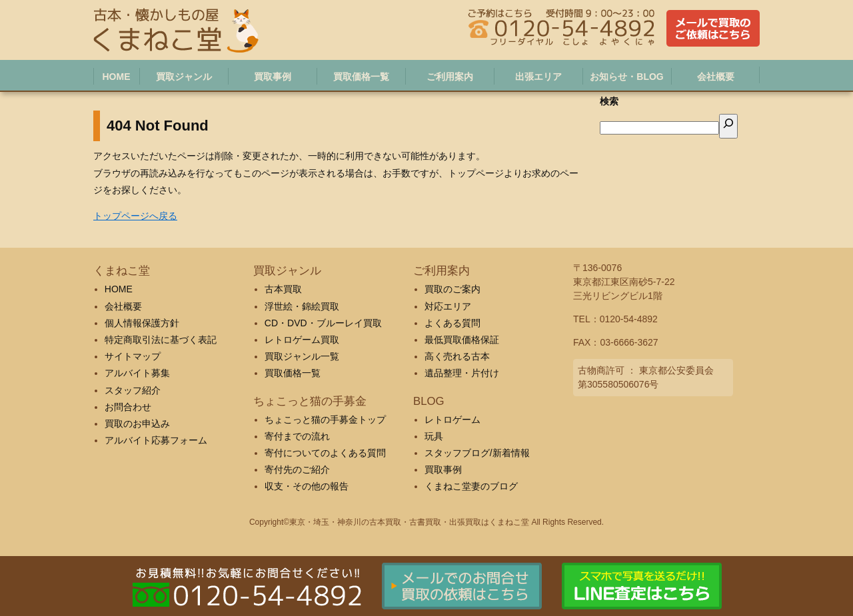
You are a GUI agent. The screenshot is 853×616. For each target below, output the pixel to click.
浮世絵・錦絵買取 (302, 306)
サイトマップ (133, 356)
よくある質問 (452, 323)
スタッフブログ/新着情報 (477, 453)
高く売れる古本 (457, 356)
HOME (119, 289)
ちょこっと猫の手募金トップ (325, 420)
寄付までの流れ (297, 436)
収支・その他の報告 (307, 486)
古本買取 (283, 289)
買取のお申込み (137, 424)
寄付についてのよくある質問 (325, 453)
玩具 (434, 436)
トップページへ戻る (135, 216)
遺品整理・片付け (462, 373)
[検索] (728, 126)
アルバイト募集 (137, 373)
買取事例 (443, 469)
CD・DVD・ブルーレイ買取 (323, 323)
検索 (609, 101)
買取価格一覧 (293, 373)
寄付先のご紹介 (297, 469)
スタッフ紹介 (133, 390)
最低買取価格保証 (462, 340)
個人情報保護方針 (142, 323)
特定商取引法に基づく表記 (161, 340)
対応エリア (448, 306)
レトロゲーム (452, 420)
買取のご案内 (452, 289)
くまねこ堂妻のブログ (471, 486)
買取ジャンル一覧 (302, 356)
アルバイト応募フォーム (156, 440)
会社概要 (123, 306)
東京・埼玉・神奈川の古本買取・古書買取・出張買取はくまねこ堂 (409, 522)
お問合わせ (128, 407)
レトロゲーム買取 (302, 340)
